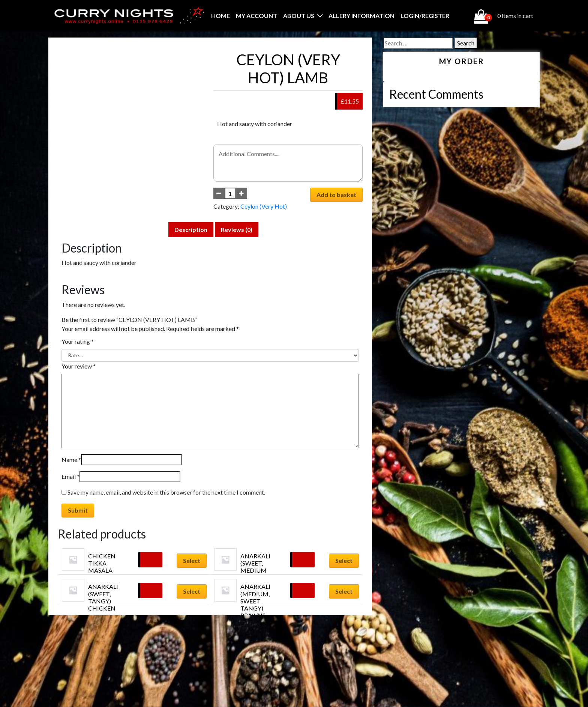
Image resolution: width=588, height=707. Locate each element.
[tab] (191, 230)
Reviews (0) (237, 229)
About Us (299, 16)
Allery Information (361, 16)
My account (256, 16)
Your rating (78, 341)
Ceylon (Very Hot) (264, 206)
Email (70, 476)
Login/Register (425, 16)
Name (71, 460)
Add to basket (336, 195)
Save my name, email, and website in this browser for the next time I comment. (166, 492)
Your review (79, 366)
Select (192, 560)
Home (220, 16)
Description (191, 229)
